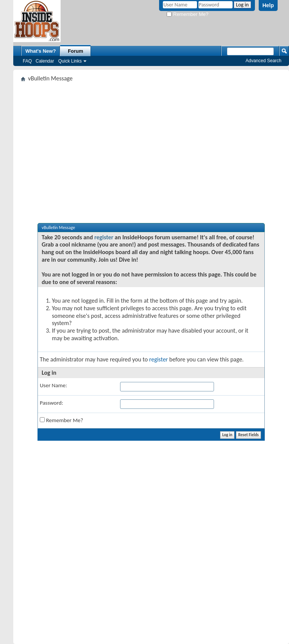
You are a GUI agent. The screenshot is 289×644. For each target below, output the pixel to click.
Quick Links (70, 61)
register (104, 237)
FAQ (27, 61)
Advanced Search (263, 61)
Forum (75, 51)
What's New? (41, 51)
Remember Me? (187, 14)
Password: (52, 403)
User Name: (53, 385)
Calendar (45, 61)
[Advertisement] (151, 142)
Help (268, 5)
